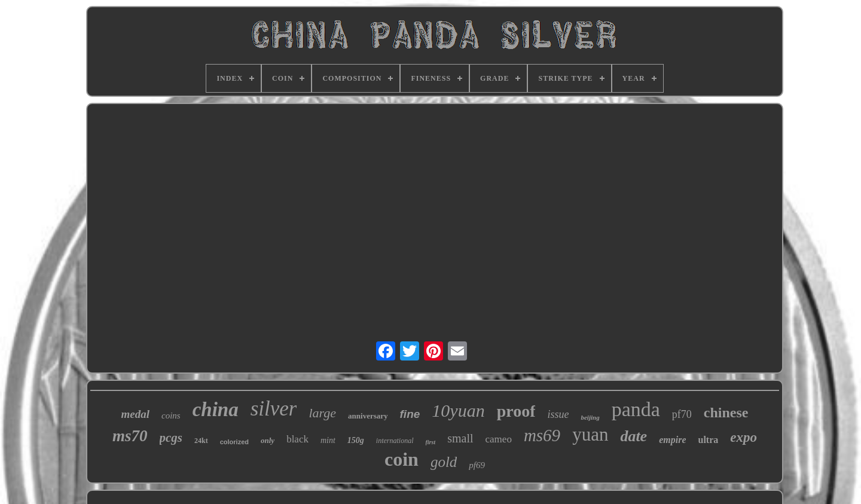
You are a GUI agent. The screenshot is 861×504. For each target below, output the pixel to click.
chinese (726, 413)
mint (328, 440)
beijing (590, 417)
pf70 (682, 414)
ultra (708, 440)
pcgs (171, 438)
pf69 (477, 465)
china (216, 410)
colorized (234, 442)
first (431, 442)
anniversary (368, 416)
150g (356, 440)
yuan (590, 434)
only (268, 440)
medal (135, 414)
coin (402, 459)
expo (744, 437)
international (395, 441)
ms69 (542, 435)
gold (444, 462)
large (322, 413)
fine (410, 414)
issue (558, 414)
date (633, 436)
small (460, 438)
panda (636, 409)
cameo (499, 439)
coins (171, 416)
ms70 (130, 436)
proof (516, 411)
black (297, 439)
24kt (201, 441)
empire (672, 440)
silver (274, 409)
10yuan (458, 410)
